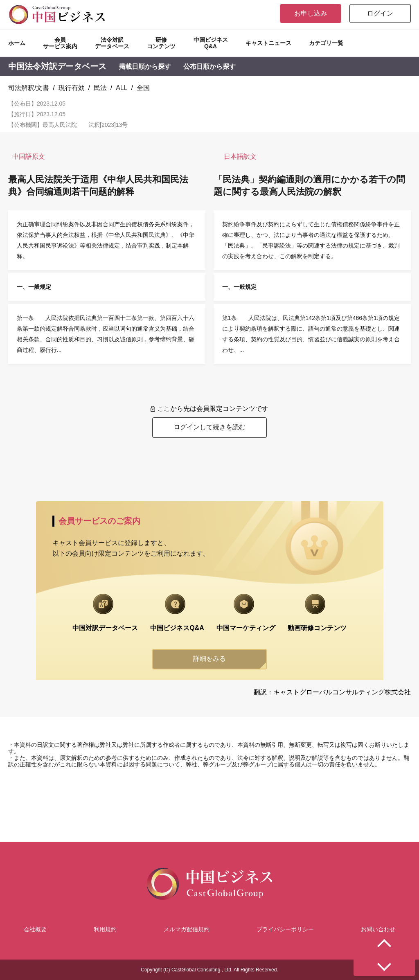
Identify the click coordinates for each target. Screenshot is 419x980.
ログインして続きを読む (209, 427)
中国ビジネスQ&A (211, 43)
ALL (122, 88)
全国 (143, 88)
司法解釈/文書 (29, 88)
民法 (100, 88)
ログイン (380, 13)
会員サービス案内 (60, 43)
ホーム (17, 43)
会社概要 (35, 929)
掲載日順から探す (145, 66)
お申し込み (311, 13)
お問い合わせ (378, 929)
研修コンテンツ (161, 43)
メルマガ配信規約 (187, 929)
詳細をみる (209, 659)
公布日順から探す (209, 66)
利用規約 (105, 929)
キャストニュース (268, 43)
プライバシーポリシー (285, 929)
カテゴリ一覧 (326, 43)
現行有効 (72, 88)
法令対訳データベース (112, 43)
